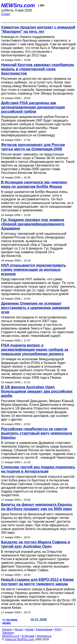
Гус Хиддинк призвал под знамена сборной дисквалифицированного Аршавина (33, 224)
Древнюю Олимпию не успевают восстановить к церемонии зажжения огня (35, 308)
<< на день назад (10, 621)
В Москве (28, 636)
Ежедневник (44, 629)
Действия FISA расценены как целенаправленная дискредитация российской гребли (33, 107)
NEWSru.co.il (11, 636)
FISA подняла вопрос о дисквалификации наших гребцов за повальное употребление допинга (35, 350)
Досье (19, 629)
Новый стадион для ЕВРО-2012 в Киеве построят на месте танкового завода (37, 582)
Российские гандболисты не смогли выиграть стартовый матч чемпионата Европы (37, 433)
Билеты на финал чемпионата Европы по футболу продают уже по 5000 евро (37, 507)
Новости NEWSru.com (20, 639)
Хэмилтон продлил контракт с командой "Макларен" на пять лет (38, 29)
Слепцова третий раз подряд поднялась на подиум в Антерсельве (38, 469)
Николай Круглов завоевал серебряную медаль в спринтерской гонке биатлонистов (37, 69)
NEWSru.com (18, 5)
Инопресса (44, 636)
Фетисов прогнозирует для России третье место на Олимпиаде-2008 (33, 147)
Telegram (8, 633)
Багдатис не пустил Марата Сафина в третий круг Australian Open (36, 544)
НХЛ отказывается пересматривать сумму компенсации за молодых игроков (34, 270)
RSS (58, 629)
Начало (7, 629)
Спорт (6, 14)
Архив (29, 629)
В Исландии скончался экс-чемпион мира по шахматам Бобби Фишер (34, 184)
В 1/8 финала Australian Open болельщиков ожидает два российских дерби (37, 391)
